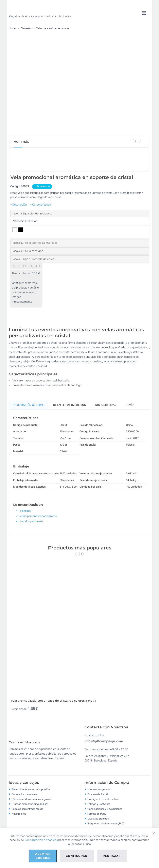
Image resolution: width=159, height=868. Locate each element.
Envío (130, 419)
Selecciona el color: (25, 235)
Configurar (77, 856)
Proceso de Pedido (98, 811)
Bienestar (26, 28)
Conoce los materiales (24, 811)
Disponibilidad (106, 419)
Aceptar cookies (43, 856)
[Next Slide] (139, 141)
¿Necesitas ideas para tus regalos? (31, 816)
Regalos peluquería (32, 535)
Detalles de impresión (70, 419)
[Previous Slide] (135, 141)
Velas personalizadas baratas (53, 28)
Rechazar (112, 856)
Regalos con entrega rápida (27, 825)
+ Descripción (19, 218)
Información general (99, 806)
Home (12, 28)
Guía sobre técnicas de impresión (31, 806)
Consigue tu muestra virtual (103, 816)
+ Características (40, 218)
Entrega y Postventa (99, 820)
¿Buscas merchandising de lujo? (30, 820)
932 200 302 (94, 749)
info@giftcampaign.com (104, 755)
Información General (28, 419)
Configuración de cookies (41, 840)
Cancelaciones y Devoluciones (105, 825)
